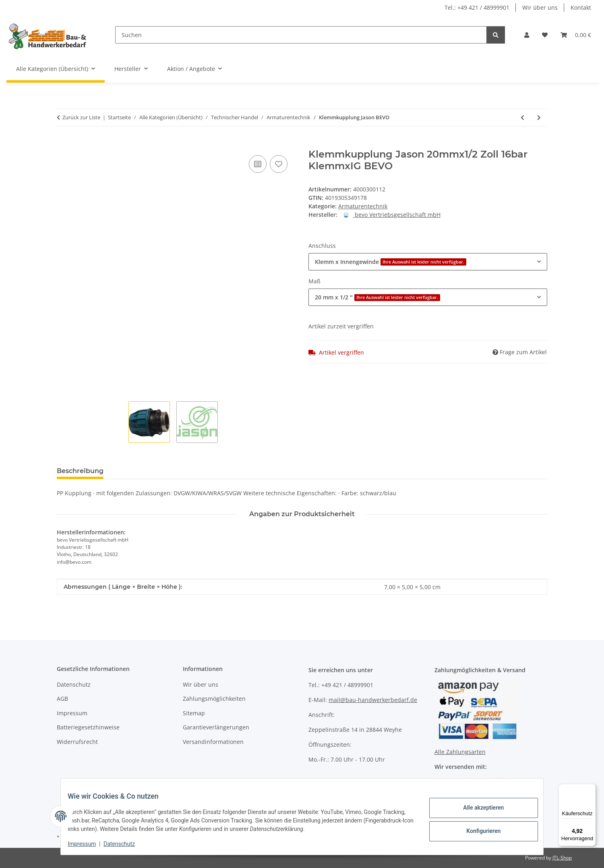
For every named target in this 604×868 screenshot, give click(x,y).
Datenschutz (125, 844)
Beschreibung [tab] (80, 471)
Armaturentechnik (363, 206)
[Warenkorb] (576, 35)
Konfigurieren (477, 830)
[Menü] (591, 789)
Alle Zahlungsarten (460, 752)
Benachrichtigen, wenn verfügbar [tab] (232, 471)
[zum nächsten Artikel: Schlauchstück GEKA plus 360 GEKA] (539, 117)
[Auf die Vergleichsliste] (258, 164)
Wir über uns (540, 7)
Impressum (88, 844)
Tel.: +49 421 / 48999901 (477, 7)
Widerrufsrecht (77, 742)
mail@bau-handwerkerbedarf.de (373, 700)
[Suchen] (301, 35)
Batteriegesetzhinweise (88, 727)
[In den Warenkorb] (63, 144)
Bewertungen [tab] (140, 471)
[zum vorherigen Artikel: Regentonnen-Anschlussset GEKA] (522, 117)
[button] (527, 35)
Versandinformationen (213, 742)
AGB (62, 699)
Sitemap (194, 713)
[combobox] (428, 262)
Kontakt (581, 7)
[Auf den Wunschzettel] (279, 164)
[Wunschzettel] (545, 35)
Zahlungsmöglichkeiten (214, 699)
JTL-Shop (562, 858)
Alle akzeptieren (477, 809)
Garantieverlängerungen (216, 727)
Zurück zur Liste (81, 117)
